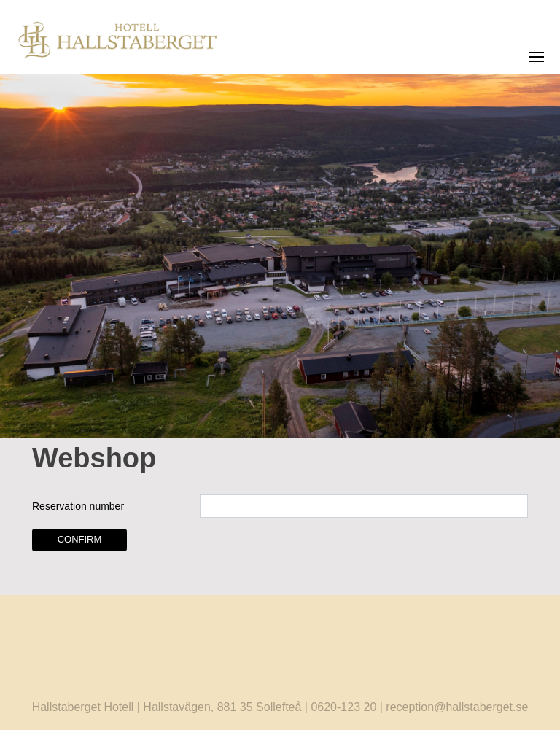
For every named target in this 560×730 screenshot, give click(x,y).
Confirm (80, 539)
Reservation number (78, 506)
